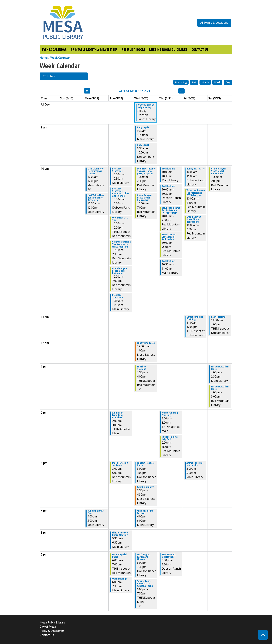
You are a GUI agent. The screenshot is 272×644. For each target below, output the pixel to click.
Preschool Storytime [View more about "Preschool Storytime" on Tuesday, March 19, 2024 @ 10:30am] (117, 296)
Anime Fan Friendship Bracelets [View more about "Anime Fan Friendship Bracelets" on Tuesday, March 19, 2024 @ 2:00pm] (118, 415)
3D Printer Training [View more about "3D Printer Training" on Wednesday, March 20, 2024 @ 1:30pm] (142, 368)
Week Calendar (60, 58)
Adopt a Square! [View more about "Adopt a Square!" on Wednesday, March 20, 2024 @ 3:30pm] (145, 487)
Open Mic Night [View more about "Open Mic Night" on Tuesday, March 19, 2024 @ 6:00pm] (120, 579)
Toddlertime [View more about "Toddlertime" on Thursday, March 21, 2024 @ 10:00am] (168, 169)
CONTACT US (200, 49)
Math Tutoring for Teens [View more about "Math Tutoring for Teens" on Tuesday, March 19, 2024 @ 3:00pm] (120, 464)
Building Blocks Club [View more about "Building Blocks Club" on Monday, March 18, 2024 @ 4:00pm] (95, 512)
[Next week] (181, 91)
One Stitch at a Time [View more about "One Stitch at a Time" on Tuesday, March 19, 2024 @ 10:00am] (120, 219)
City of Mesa (48, 627)
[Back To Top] (263, 635)
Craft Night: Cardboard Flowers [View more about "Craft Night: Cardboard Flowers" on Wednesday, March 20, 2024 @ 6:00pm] (143, 557)
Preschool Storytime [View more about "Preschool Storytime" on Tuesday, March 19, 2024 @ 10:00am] (117, 170)
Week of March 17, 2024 (134, 91)
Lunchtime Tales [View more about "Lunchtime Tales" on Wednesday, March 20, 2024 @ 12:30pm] (146, 343)
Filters (51, 76)
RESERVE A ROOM (133, 49)
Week (217, 82)
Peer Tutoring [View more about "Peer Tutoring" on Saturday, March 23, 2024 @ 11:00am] (218, 317)
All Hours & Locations (214, 23)
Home (44, 58)
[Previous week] (87, 91)
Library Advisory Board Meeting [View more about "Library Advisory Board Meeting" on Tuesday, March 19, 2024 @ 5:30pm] (120, 534)
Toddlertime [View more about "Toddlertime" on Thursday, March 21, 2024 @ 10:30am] (168, 261)
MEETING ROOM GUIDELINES (168, 49)
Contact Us (47, 635)
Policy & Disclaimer (52, 631)
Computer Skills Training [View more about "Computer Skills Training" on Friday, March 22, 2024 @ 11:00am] (195, 318)
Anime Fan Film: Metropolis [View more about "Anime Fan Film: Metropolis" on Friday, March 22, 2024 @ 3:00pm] (195, 464)
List (194, 82)
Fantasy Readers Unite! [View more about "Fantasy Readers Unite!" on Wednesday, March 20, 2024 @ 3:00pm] (146, 464)
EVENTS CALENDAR (54, 49)
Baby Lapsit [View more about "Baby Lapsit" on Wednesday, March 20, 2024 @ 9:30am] (143, 127)
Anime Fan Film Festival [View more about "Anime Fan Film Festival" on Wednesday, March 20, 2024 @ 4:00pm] (145, 512)
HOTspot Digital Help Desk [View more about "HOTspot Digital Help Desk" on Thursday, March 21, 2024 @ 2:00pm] (170, 438)
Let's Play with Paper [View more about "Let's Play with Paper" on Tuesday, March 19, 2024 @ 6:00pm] (120, 556)
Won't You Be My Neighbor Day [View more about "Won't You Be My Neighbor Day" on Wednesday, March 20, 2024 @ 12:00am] (146, 106)
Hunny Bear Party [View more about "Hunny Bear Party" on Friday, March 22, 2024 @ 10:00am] (195, 169)
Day (228, 82)
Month (205, 82)
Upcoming (181, 82)
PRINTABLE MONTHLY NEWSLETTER (94, 49)
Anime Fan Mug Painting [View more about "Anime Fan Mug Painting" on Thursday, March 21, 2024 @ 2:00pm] (170, 414)
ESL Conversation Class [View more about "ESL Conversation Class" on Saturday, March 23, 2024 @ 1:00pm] (220, 368)
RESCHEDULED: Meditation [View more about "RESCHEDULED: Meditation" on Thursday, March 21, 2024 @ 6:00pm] (169, 556)
